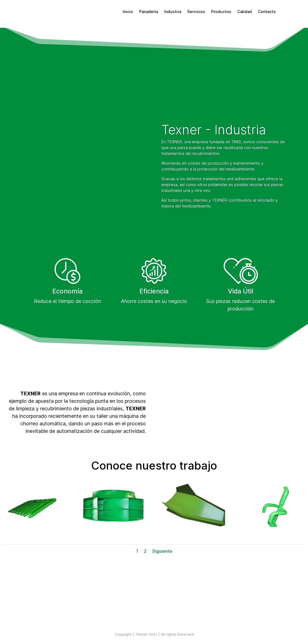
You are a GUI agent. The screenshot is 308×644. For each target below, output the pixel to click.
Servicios (196, 12)
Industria (173, 12)
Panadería (149, 12)
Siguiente (162, 551)
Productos (221, 12)
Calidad (245, 12)
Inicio (128, 12)
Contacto (267, 12)
